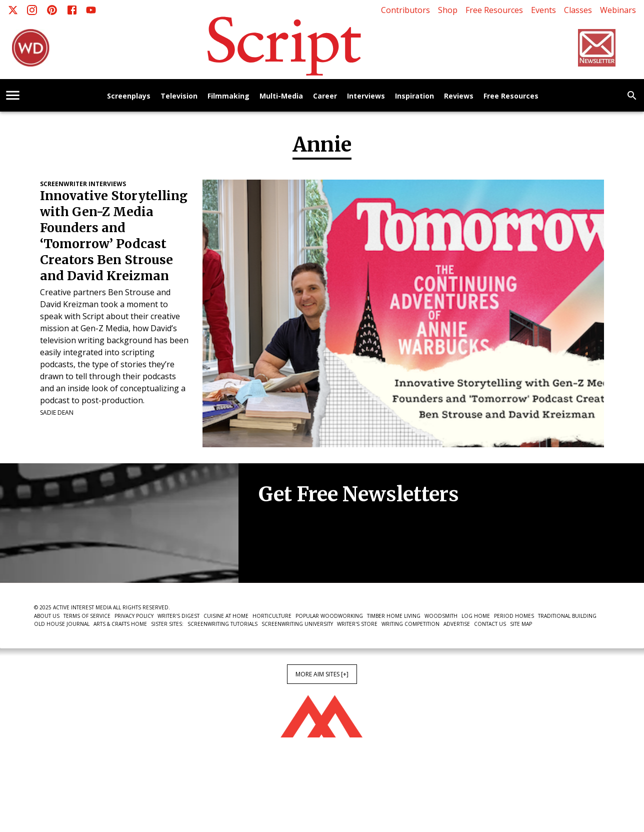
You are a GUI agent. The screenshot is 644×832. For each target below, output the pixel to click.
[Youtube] (91, 10)
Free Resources (494, 10)
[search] (632, 96)
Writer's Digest (178, 616)
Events (543, 10)
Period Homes (514, 616)
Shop (448, 10)
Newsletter (294, 552)
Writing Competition (410, 624)
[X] (13, 10)
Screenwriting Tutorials (222, 624)
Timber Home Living (394, 616)
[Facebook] (72, 10)
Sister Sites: (167, 624)
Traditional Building (567, 616)
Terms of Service (87, 616)
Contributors (405, 10)
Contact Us (490, 624)
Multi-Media (281, 96)
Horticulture (272, 616)
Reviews (459, 96)
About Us (47, 616)
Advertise (457, 624)
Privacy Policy (134, 616)
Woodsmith (441, 616)
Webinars (618, 10)
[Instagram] (32, 10)
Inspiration (414, 96)
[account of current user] (13, 95)
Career (325, 96)
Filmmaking (228, 96)
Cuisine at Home (226, 616)
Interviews (366, 96)
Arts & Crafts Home (120, 624)
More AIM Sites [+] (322, 674)
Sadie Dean (57, 412)
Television (179, 96)
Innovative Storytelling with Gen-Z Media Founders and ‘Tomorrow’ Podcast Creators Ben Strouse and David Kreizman (114, 236)
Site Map (521, 624)
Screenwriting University (297, 624)
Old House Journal (62, 624)
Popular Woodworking (329, 616)
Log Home (476, 616)
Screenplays (129, 96)
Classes (578, 10)
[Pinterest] (52, 10)
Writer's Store (357, 624)
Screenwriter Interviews (83, 184)
